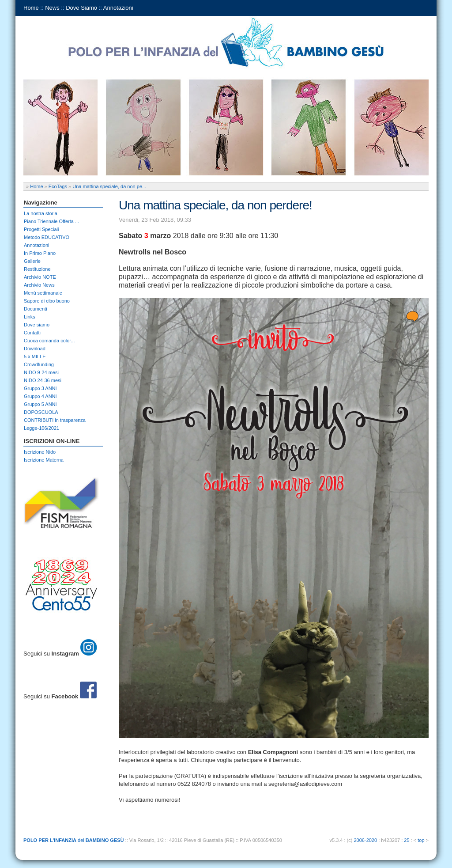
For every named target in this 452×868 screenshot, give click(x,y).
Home (31, 8)
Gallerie (32, 261)
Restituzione (37, 269)
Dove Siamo (81, 8)
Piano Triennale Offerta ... (51, 221)
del (74, 840)
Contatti (32, 333)
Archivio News (39, 285)
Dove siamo (37, 325)
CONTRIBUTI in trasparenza (55, 420)
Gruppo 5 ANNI (40, 404)
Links (30, 317)
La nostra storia (41, 213)
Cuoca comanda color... (49, 341)
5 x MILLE (35, 356)
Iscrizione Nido (40, 452)
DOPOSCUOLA (41, 412)
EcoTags (58, 186)
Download (35, 349)
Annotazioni (118, 8)
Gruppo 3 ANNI (40, 388)
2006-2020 (366, 840)
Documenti (36, 309)
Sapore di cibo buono (47, 301)
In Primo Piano (40, 253)
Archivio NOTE (40, 277)
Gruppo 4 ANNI (40, 396)
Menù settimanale (43, 293)
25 (407, 840)
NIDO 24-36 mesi (43, 380)
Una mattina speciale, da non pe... (109, 186)
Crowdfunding (39, 364)
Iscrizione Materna (44, 460)
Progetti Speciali (41, 229)
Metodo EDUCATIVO (47, 237)
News (52, 8)
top (421, 840)
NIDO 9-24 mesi (41, 372)
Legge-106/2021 (41, 428)
